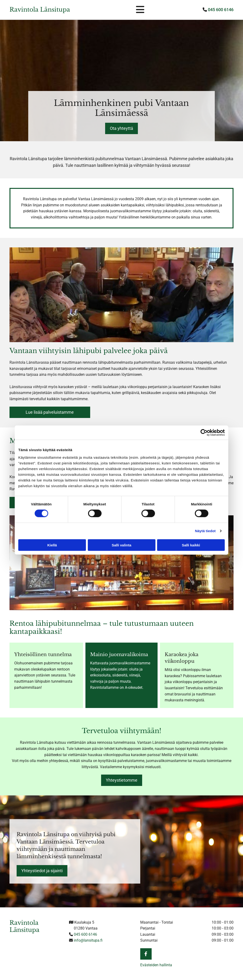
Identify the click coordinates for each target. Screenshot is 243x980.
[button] (121, 128)
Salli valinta (122, 545)
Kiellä (52, 545)
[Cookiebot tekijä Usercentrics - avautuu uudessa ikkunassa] (204, 433)
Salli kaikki (191, 545)
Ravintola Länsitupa (40, 10)
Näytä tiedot (205, 531)
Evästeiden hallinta (156, 965)
